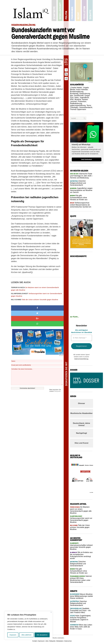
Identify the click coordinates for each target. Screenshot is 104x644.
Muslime (78, 99)
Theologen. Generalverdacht (81, 107)
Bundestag (74, 94)
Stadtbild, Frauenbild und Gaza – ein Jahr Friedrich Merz (80, 610)
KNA (72, 99)
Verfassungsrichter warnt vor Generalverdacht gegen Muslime (37, 295)
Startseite (54, 11)
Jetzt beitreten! (87, 159)
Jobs (47, 641)
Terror (89, 105)
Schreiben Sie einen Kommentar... (37, 376)
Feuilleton (84, 11)
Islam (76, 97)
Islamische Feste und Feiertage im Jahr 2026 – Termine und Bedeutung (81, 176)
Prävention (82, 101)
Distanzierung (85, 94)
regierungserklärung (78, 105)
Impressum (41, 641)
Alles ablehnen (26, 635)
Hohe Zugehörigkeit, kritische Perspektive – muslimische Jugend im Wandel (81, 619)
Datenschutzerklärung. (81, 359)
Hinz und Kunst (81, 443)
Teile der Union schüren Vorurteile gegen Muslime (35, 300)
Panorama (72, 11)
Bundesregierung (77, 92)
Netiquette (57, 391)
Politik (66, 11)
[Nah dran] (51, 612)
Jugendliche (84, 97)
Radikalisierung (76, 103)
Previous (73, 478)
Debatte (90, 11)
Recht (78, 11)
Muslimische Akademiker (81, 413)
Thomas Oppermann (78, 109)
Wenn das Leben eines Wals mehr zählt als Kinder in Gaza (81, 627)
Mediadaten (60, 641)
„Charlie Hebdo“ (76, 88)
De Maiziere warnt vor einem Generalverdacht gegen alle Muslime (35, 289)
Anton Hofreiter (82, 90)
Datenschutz (68, 641)
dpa (72, 96)
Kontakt (35, 641)
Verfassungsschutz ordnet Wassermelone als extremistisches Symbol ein (81, 205)
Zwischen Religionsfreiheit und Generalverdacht (78, 183)
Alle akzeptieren (42, 635)
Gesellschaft (60, 11)
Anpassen (13, 635)
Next (89, 478)
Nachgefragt (81, 433)
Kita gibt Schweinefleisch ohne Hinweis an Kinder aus (79, 198)
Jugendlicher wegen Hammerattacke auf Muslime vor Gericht (81, 190)
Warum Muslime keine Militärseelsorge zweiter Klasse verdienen (82, 596)
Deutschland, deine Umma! (82, 424)
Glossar (81, 403)
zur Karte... (75, 317)
